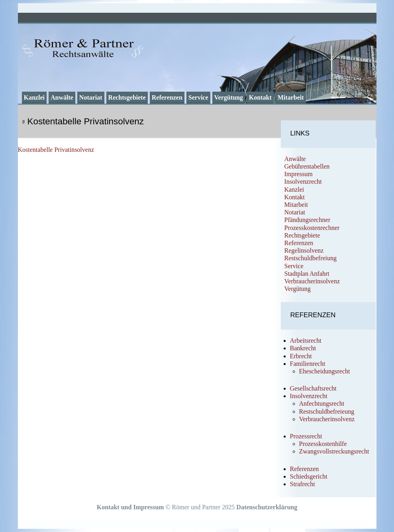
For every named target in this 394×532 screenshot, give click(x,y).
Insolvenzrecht (303, 182)
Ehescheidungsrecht (325, 371)
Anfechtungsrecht (322, 403)
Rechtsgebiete (127, 97)
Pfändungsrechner (308, 220)
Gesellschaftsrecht (313, 388)
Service (198, 97)
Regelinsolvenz (304, 250)
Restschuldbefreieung (327, 411)
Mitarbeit (291, 97)
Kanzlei (34, 97)
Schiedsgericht (309, 476)
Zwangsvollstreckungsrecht (334, 451)
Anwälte (62, 97)
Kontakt (260, 97)
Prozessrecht (306, 436)
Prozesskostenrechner (312, 228)
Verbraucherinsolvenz (312, 281)
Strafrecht (303, 484)
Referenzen (167, 97)
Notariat (91, 97)
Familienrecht (308, 364)
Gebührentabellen (307, 166)
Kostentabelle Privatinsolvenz (56, 150)
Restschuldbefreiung (311, 258)
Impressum (299, 174)
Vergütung (229, 97)
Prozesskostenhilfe (323, 444)
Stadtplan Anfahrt (307, 274)
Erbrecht (301, 356)
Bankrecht (303, 348)
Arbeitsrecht (306, 341)
